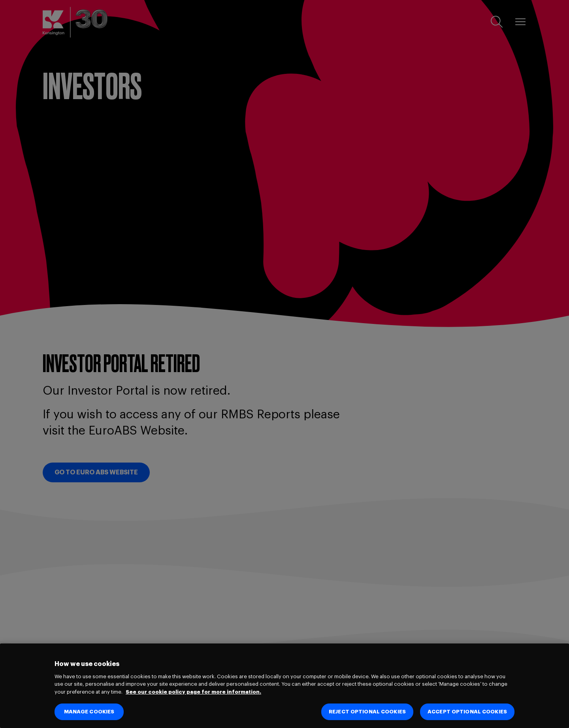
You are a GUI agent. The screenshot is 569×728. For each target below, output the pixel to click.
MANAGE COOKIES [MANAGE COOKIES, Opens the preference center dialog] (89, 712)
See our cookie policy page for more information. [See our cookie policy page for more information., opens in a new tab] (193, 692)
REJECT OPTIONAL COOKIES (367, 712)
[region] (284, 686)
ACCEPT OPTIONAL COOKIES (467, 712)
